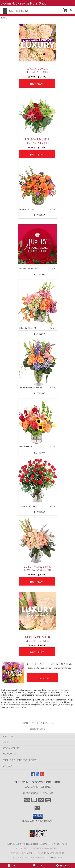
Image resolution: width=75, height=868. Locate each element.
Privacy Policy (19, 858)
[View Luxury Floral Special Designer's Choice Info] (37, 611)
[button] (67, 11)
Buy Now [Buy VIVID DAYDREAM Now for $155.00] (39, 453)
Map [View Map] (37, 865)
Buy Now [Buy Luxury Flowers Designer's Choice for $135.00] (37, 84)
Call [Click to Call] (12, 865)
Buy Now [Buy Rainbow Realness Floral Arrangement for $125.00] (37, 155)
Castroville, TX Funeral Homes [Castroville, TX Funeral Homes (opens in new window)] (22, 844)
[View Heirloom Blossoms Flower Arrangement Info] (37, 303)
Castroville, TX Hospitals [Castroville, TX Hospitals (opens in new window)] (54, 844)
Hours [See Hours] (62, 865)
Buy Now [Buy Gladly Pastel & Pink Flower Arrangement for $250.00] (37, 582)
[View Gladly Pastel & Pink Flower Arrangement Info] (37, 540)
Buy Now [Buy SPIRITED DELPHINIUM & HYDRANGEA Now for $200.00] (39, 393)
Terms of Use (57, 858)
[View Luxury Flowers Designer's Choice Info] (37, 43)
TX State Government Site (51, 853)
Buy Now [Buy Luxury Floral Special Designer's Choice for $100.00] (37, 652)
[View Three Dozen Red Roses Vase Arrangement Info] (37, 481)
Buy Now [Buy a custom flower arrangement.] (43, 678)
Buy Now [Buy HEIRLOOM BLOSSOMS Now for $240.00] (39, 334)
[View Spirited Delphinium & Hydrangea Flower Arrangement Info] (37, 363)
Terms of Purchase (38, 858)
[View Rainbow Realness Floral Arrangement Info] (37, 113)
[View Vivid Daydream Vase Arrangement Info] (37, 422)
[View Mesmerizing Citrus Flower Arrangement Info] (37, 184)
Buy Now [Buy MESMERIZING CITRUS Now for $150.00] (39, 215)
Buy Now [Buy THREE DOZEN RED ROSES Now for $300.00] (39, 512)
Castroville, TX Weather (23, 853)
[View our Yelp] (42, 775)
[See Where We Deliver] (37, 729)
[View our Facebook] (33, 775)
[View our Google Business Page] (37, 775)
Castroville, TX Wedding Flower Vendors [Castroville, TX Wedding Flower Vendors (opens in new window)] (37, 848)
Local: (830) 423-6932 (37, 787)
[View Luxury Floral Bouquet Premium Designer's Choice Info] (37, 244)
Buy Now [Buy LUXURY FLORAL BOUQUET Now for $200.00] (39, 274)
